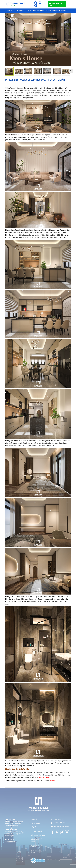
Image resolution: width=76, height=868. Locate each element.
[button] (71, 71)
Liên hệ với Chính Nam (38, 775)
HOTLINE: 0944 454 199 (56, 4)
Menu (72, 3)
